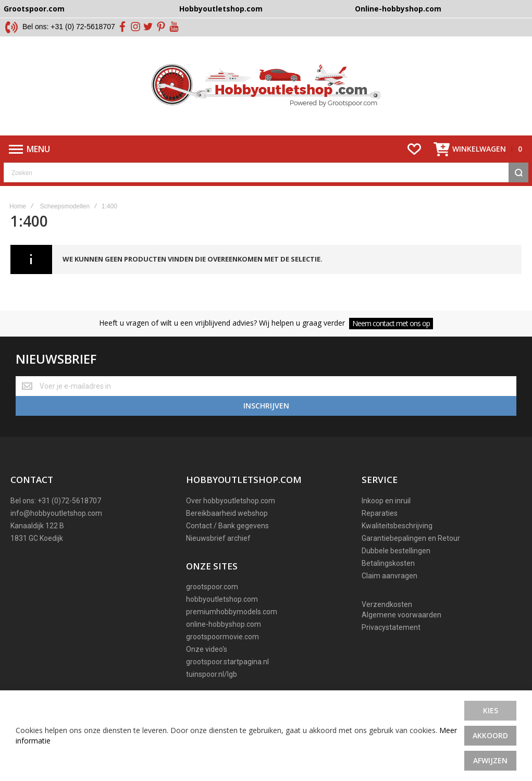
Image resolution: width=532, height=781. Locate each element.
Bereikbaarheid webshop (227, 513)
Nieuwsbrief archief (218, 538)
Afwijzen (490, 760)
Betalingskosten (388, 563)
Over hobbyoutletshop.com (231, 501)
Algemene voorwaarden (401, 615)
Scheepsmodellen (65, 206)
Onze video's (207, 649)
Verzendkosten (387, 604)
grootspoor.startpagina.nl (227, 662)
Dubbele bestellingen (396, 551)
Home (18, 206)
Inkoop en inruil (386, 501)
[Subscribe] (266, 406)
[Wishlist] (414, 149)
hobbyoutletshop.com (222, 599)
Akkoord (490, 735)
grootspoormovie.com (222, 637)
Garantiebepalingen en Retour (411, 538)
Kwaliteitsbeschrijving (397, 526)
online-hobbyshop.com (224, 624)
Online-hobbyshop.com (398, 9)
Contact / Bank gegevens (227, 526)
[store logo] (266, 86)
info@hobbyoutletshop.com (56, 513)
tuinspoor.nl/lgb (212, 674)
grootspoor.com (212, 587)
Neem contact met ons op (391, 323)
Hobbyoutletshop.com (221, 9)
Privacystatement (391, 627)
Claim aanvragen (389, 576)
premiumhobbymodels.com (232, 612)
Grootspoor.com (34, 9)
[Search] (518, 172)
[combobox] (266, 172)
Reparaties (380, 513)
